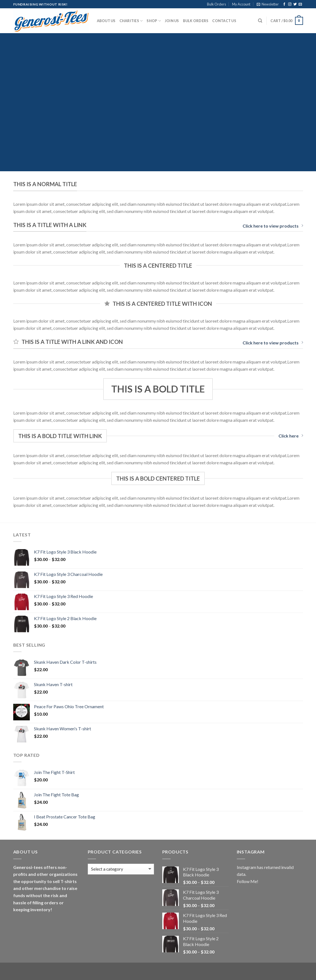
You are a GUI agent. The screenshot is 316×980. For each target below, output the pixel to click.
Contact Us (224, 21)
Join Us (172, 21)
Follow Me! (248, 881)
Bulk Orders (217, 4)
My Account (241, 4)
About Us (106, 21)
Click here (291, 436)
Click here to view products (273, 226)
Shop (154, 21)
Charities (131, 21)
